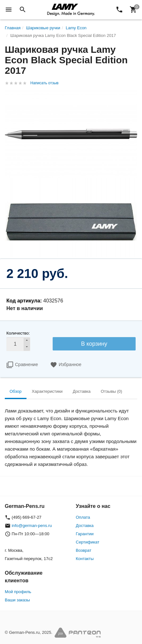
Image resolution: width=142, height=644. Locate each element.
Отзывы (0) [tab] (112, 391)
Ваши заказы (17, 600)
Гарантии (85, 534)
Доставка (85, 526)
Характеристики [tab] (47, 391)
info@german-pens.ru (32, 526)
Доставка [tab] (82, 391)
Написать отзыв (44, 83)
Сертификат (88, 542)
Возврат (84, 550)
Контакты (85, 559)
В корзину (94, 344)
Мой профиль (18, 592)
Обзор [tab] (16, 391)
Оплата (83, 517)
